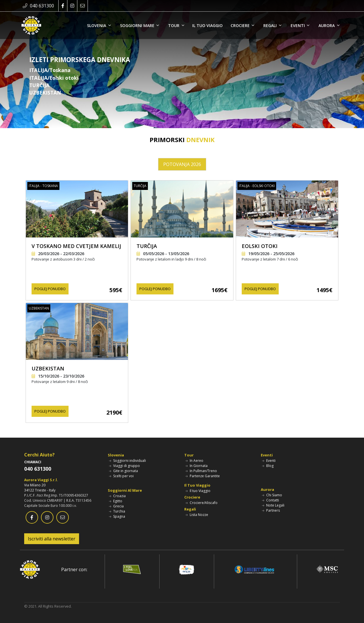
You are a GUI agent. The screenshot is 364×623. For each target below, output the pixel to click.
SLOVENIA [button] (97, 25)
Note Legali (273, 505)
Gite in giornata (123, 471)
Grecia (116, 506)
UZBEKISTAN (48, 368)
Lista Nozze (197, 515)
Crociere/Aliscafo (201, 503)
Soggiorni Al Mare (125, 490)
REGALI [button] (271, 25)
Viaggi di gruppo (124, 466)
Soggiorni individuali (127, 461)
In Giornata (197, 466)
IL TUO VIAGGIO (207, 25)
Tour (189, 455)
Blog (268, 466)
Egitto (116, 501)
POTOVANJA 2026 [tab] (182, 164)
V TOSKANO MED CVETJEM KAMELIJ (76, 246)
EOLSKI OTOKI (260, 246)
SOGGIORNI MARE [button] (138, 25)
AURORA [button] (327, 25)
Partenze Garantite (203, 476)
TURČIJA (147, 246)
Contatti (270, 500)
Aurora (267, 489)
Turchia (117, 511)
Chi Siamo (272, 495)
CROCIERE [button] (241, 25)
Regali (190, 509)
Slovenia (116, 455)
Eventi (267, 455)
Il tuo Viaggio (198, 491)
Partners (271, 510)
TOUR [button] (174, 25)
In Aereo (194, 461)
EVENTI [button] (298, 25)
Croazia (117, 496)
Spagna (117, 516)
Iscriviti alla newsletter (52, 539)
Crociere (192, 497)
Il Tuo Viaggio (197, 485)
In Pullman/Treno (201, 471)
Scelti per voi (121, 476)
